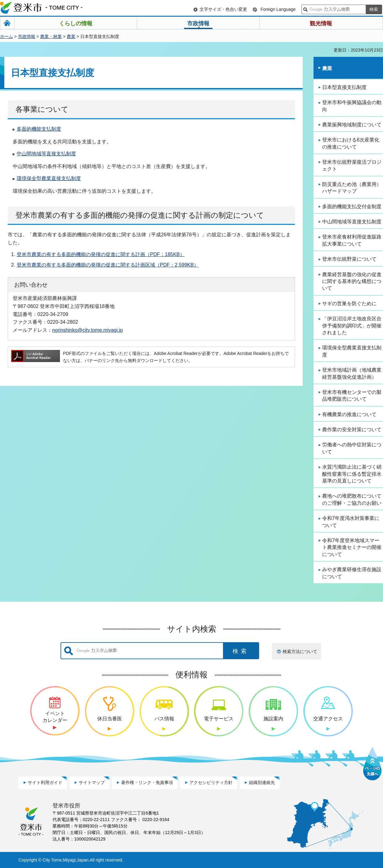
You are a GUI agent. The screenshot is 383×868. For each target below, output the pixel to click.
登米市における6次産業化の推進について (351, 143)
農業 (71, 36)
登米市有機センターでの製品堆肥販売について (352, 396)
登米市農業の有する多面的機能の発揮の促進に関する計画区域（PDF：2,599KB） (108, 265)
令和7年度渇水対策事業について (351, 522)
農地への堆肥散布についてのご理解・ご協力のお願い (352, 499)
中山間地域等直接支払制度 (46, 154)
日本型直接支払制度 (344, 87)
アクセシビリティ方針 (211, 782)
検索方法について (300, 651)
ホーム (6, 36)
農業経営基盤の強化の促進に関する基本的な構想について (352, 281)
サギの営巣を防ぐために (349, 303)
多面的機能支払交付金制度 (352, 206)
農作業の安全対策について (352, 430)
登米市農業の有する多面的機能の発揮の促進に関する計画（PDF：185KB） (101, 254)
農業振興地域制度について (352, 125)
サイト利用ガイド (45, 782)
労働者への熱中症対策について (352, 448)
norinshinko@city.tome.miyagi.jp (88, 330)
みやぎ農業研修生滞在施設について (352, 573)
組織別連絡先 (262, 782)
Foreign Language (278, 9)
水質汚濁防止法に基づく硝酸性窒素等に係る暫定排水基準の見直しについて (352, 474)
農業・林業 (51, 36)
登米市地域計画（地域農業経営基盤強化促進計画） (352, 373)
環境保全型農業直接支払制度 (49, 178)
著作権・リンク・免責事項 (147, 782)
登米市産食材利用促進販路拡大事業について (352, 240)
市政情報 (27, 36)
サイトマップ (92, 782)
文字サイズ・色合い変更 (223, 9)
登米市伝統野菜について (349, 259)
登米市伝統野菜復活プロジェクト (352, 165)
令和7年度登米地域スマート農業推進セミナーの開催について (352, 547)
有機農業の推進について (349, 414)
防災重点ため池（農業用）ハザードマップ (352, 188)
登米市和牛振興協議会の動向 (352, 106)
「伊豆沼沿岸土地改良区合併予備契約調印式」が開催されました (352, 326)
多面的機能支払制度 (39, 129)
